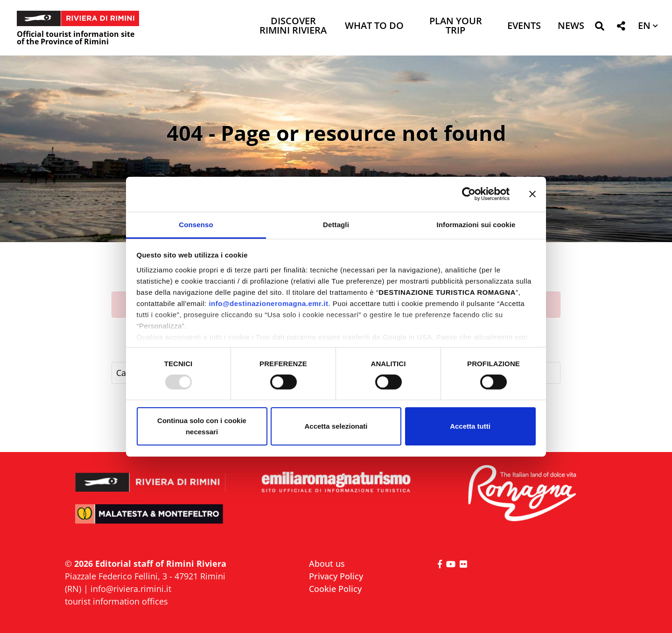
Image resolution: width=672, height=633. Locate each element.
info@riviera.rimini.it (131, 589)
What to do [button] (374, 26)
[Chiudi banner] (532, 194)
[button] (599, 28)
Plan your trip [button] (456, 26)
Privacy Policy (336, 576)
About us (327, 563)
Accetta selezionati (336, 426)
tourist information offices (116, 601)
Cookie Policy (335, 589)
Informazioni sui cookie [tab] (476, 224)
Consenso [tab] (196, 224)
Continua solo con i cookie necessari (202, 426)
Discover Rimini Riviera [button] (293, 26)
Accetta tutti (470, 426)
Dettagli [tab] (336, 224)
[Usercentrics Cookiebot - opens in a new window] (469, 194)
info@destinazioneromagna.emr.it (268, 303)
